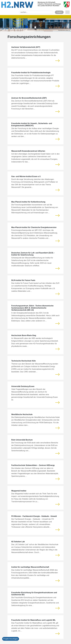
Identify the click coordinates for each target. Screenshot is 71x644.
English (59, 12)
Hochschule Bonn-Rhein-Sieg (24, 335)
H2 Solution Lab (18, 542)
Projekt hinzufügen (11, 639)
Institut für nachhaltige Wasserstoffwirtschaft (30, 567)
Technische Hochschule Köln (24, 361)
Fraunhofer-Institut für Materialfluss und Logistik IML (33, 620)
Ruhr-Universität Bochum (22, 440)
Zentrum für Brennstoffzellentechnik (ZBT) (29, 98)
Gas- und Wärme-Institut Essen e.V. (26, 176)
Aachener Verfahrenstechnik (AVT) (26, 47)
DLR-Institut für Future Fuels (23, 280)
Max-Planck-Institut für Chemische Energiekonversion (34, 227)
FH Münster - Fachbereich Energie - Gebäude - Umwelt (34, 516)
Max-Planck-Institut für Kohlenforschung (28, 202)
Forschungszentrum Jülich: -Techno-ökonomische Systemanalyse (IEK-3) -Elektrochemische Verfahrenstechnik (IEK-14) (32, 308)
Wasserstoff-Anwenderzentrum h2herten (28, 151)
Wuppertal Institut (19, 491)
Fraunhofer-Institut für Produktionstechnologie (31, 73)
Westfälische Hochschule (22, 414)
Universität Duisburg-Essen (23, 386)
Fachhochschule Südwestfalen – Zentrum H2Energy (33, 465)
